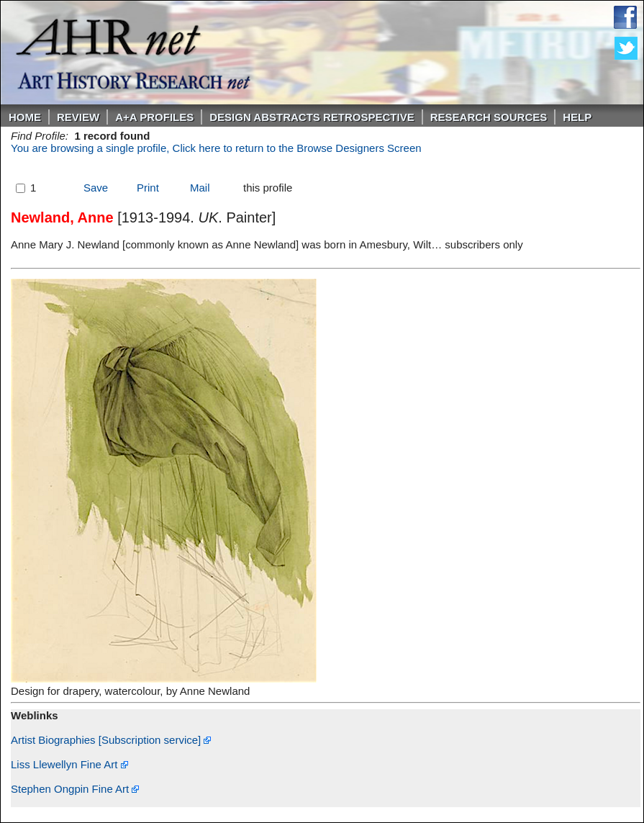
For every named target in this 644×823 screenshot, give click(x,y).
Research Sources (489, 117)
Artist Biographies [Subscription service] (111, 740)
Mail (200, 188)
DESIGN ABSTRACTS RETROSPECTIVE (312, 117)
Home (25, 117)
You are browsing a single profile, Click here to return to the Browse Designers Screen (216, 148)
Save (96, 188)
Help (577, 117)
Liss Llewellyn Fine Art (69, 764)
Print (148, 188)
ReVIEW (78, 117)
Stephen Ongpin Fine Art (75, 789)
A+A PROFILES (154, 117)
